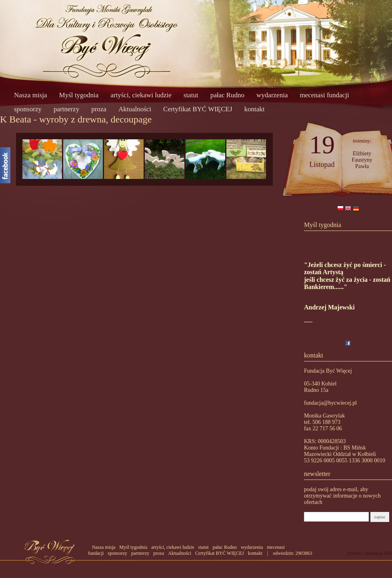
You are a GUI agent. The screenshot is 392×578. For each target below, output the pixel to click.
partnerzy (66, 109)
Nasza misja (31, 95)
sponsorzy (28, 109)
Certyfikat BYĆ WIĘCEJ (198, 109)
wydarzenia (272, 95)
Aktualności (135, 109)
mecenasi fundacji (324, 95)
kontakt (255, 109)
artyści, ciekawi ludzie (141, 95)
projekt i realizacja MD (370, 553)
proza (99, 109)
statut (191, 95)
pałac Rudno (227, 95)
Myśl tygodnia (79, 95)
